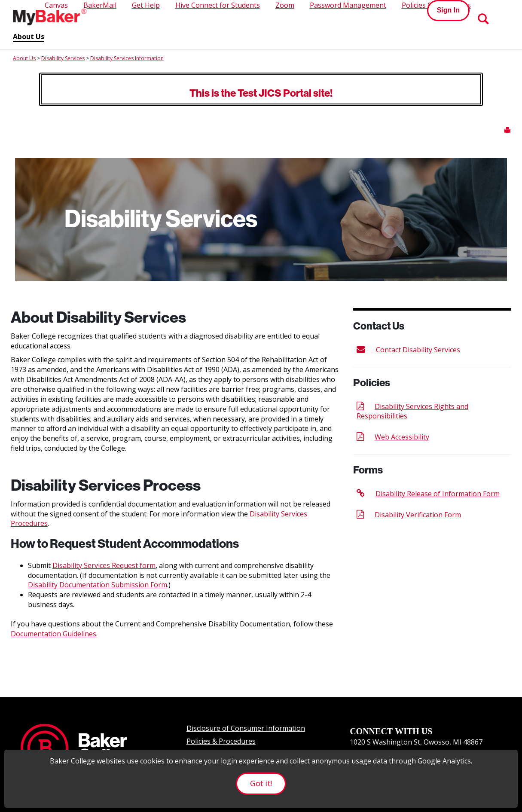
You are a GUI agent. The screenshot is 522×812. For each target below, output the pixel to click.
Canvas (56, 5)
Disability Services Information (127, 58)
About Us (29, 37)
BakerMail (100, 5)
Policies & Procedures (221, 741)
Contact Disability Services (408, 350)
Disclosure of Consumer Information (246, 728)
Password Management (348, 5)
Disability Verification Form (409, 515)
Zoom (285, 5)
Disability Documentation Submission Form (98, 585)
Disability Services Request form (104, 565)
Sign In (448, 10)
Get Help (146, 5)
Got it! (261, 783)
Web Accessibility (393, 437)
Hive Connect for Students (218, 5)
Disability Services (63, 58)
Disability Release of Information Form (428, 494)
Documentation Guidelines (53, 634)
